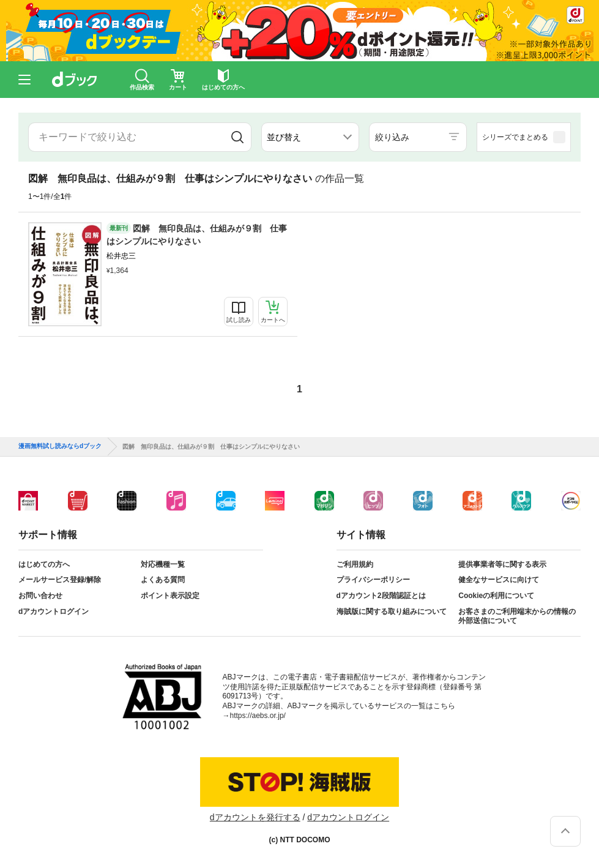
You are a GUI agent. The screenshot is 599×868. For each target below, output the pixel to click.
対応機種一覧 (163, 564)
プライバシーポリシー (373, 580)
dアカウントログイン (54, 612)
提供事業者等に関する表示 (502, 564)
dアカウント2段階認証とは (381, 596)
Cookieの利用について (496, 596)
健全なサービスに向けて (499, 580)
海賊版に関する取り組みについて (392, 612)
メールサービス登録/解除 (60, 580)
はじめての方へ (44, 564)
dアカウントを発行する (255, 817)
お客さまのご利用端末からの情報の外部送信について (517, 616)
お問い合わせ (40, 596)
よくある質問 (163, 580)
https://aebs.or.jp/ (258, 716)
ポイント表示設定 (170, 596)
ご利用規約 (355, 564)
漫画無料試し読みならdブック (60, 446)
